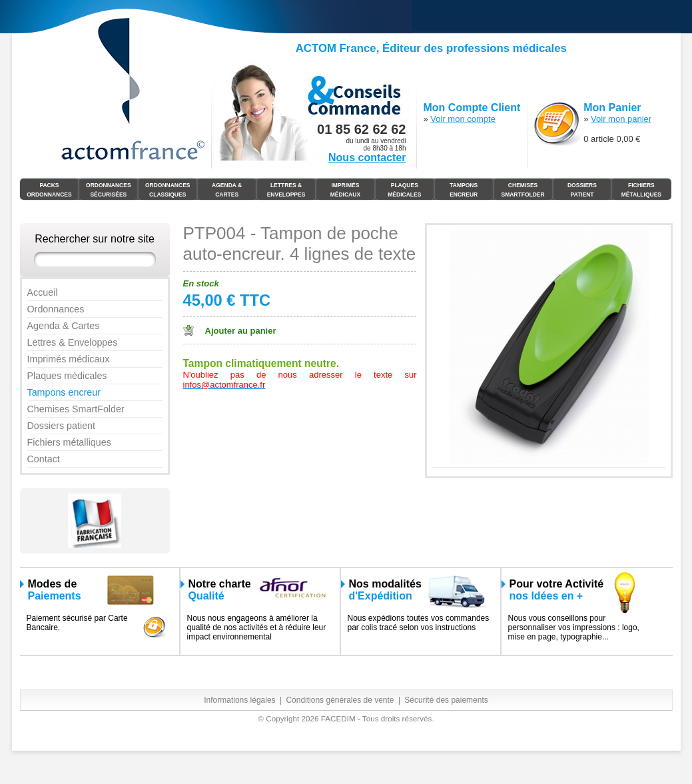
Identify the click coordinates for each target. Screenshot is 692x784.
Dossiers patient (62, 426)
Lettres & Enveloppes (286, 190)
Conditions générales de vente (340, 700)
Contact (44, 459)
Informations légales (239, 700)
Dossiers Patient (582, 190)
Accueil (43, 292)
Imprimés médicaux (345, 190)
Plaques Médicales (404, 190)
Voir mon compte (463, 119)
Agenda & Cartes (227, 190)
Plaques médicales (67, 376)
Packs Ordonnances (49, 190)
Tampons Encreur (464, 190)
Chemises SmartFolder (522, 190)
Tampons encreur (64, 392)
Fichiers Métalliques (641, 190)
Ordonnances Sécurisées (109, 190)
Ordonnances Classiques (168, 190)
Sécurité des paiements (446, 700)
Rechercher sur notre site (95, 239)
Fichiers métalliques (69, 442)
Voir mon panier (621, 119)
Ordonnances (56, 309)
